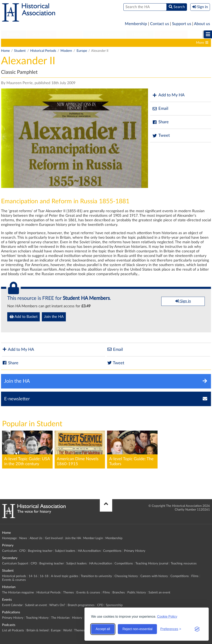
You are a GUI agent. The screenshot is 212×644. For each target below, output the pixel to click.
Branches (119, 593)
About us (202, 24)
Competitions (112, 551)
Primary (14, 34)
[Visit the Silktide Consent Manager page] (197, 629)
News (23, 538)
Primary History (135, 551)
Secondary (42, 34)
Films (195, 576)
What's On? (57, 605)
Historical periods (16, 43)
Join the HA (54, 317)
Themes (69, 593)
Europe (82, 51)
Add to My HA (168, 95)
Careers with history (154, 576)
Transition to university (116, 43)
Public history (137, 593)
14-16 (39, 43)
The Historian (60, 618)
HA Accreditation (89, 551)
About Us (36, 538)
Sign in (183, 301)
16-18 (54, 43)
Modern (66, 51)
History (77, 618)
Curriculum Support (15, 563)
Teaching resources (184, 563)
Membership (136, 24)
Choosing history (151, 43)
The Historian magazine (18, 593)
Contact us (160, 24)
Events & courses (14, 580)
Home (5, 51)
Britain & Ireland (37, 630)
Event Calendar (12, 605)
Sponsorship (114, 605)
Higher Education (104, 34)
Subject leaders (65, 551)
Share (160, 122)
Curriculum (9, 551)
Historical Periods (43, 51)
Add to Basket (23, 317)
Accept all (103, 629)
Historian (140, 34)
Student (70, 34)
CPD (22, 551)
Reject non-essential (137, 629)
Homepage (9, 538)
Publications (171, 34)
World (67, 630)
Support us (182, 24)
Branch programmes (81, 605)
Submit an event (159, 593)
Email (160, 109)
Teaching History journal (152, 563)
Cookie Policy (167, 617)
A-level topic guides (79, 43)
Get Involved (54, 538)
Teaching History (37, 618)
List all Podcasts (13, 630)
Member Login (93, 538)
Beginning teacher (40, 551)
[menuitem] (14, 35)
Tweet (161, 136)
